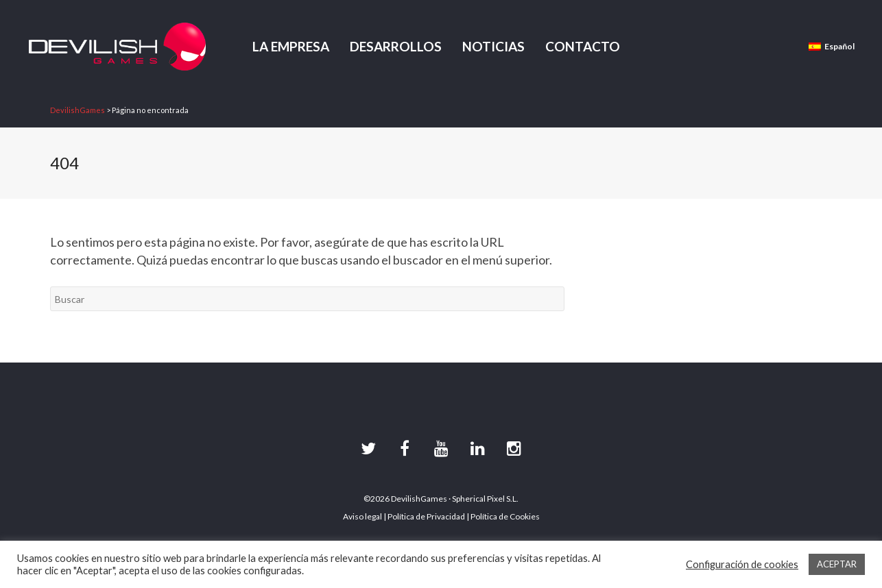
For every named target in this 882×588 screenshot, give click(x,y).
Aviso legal (362, 516)
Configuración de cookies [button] (742, 564)
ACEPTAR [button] (837, 564)
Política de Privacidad (426, 516)
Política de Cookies (505, 516)
